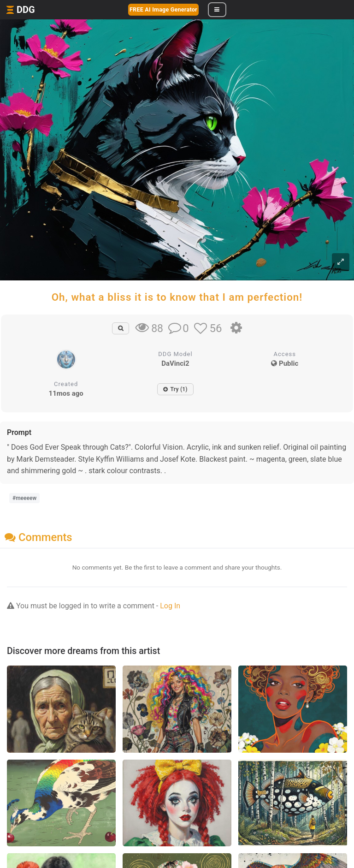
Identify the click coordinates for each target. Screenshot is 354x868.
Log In (170, 606)
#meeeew (24, 498)
